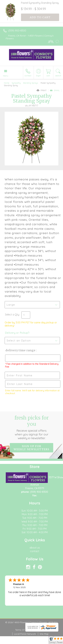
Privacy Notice (40, 630)
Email (55, 90)
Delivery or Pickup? (17, 333)
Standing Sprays (30, 83)
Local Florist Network (25, 634)
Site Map (44, 634)
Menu (6, 76)
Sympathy (16, 83)
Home (7, 83)
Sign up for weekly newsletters (31, 448)
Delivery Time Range (20, 350)
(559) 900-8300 (17, 31)
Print (42, 90)
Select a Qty (12, 315)
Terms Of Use (22, 630)
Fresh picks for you (32, 427)
